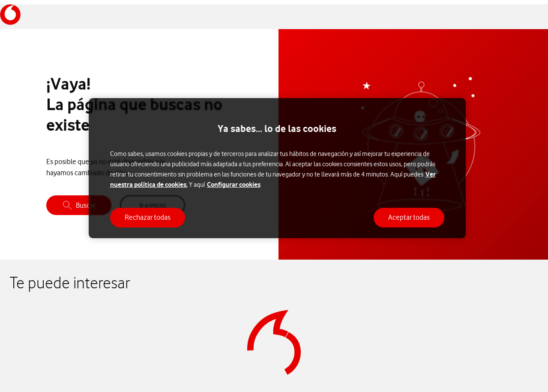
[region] (277, 168)
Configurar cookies (234, 184)
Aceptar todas (409, 217)
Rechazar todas (148, 217)
